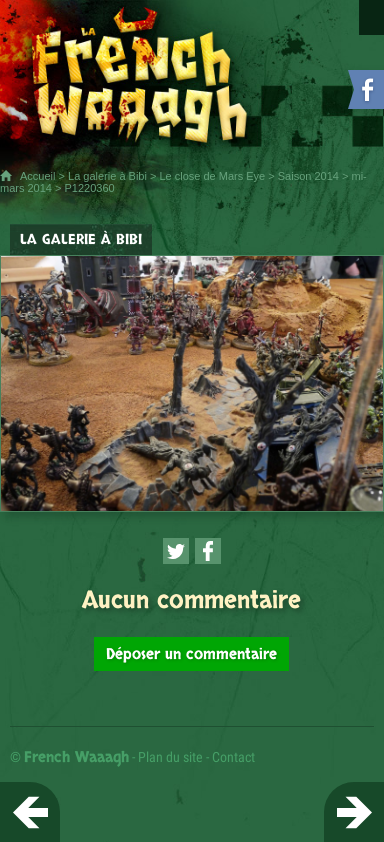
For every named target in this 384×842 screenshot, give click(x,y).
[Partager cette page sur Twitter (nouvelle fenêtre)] (176, 551)
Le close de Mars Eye (212, 176)
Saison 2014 (308, 176)
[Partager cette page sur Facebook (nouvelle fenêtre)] (208, 551)
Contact (233, 757)
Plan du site (170, 757)
